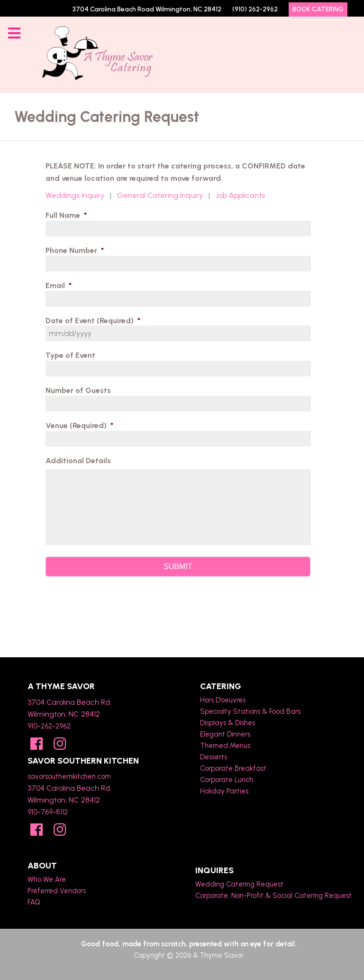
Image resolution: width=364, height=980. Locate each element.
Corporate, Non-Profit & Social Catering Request (273, 896)
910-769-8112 (48, 812)
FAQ (34, 902)
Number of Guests (78, 390)
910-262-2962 (49, 726)
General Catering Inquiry (160, 195)
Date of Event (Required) (93, 321)
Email (59, 285)
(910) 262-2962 (255, 9)
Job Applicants (240, 195)
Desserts (214, 757)
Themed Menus (225, 746)
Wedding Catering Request (239, 884)
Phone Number (75, 250)
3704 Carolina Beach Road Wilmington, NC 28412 (147, 9)
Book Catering (318, 9)
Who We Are (47, 879)
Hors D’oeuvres (223, 700)
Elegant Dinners (225, 734)
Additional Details (78, 461)
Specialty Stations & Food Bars (250, 711)
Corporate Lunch (227, 780)
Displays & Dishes (227, 723)
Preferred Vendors (57, 891)
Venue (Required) (79, 425)
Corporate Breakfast (233, 768)
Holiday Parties (224, 791)
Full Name (66, 215)
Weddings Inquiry (75, 195)
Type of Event (70, 355)
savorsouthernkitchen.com (69, 776)
